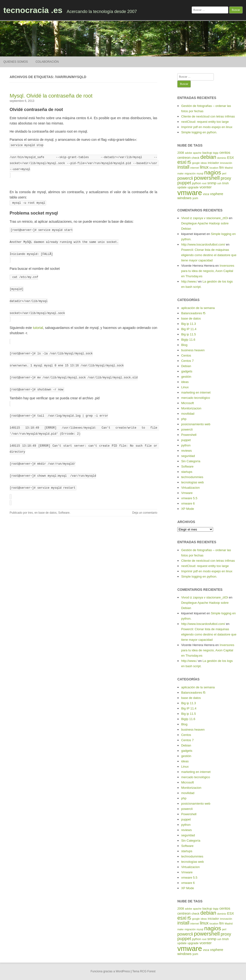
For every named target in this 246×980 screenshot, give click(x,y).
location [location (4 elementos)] (214, 168)
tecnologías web (192, 482)
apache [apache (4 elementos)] (197, 153)
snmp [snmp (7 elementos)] (212, 183)
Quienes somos (16, 62)
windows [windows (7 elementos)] (184, 198)
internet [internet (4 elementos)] (195, 168)
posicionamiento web (196, 424)
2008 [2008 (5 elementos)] (181, 153)
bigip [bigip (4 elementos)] (216, 153)
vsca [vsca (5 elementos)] (206, 194)
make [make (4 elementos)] (180, 173)
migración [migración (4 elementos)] (190, 173)
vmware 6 (188, 503)
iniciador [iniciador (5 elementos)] (213, 163)
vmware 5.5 (189, 498)
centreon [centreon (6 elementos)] (184, 158)
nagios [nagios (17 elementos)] (213, 172)
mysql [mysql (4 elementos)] (200, 173)
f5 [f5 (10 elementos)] (189, 162)
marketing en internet (196, 392)
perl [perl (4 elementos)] (224, 173)
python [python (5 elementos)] (197, 183)
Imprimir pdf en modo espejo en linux (207, 127)
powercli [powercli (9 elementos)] (185, 178)
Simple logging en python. (199, 132)
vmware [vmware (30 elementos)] (190, 193)
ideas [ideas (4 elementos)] (204, 163)
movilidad (188, 414)
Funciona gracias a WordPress (110, 971)
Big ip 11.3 (188, 324)
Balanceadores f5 (193, 313)
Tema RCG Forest (144, 971)
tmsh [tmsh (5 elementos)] (225, 183)
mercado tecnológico (196, 398)
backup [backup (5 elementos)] (207, 153)
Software (64, 501)
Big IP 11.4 (189, 329)
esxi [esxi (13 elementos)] (182, 162)
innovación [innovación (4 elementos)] (226, 163)
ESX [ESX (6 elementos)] (230, 158)
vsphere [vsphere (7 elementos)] (217, 194)
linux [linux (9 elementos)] (204, 167)
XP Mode (188, 509)
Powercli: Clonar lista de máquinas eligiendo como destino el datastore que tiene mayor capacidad (209, 255)
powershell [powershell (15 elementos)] (207, 178)
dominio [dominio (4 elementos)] (222, 158)
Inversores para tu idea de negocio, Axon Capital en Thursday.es (208, 271)
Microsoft (188, 403)
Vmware (187, 493)
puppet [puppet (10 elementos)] (184, 183)
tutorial (38, 323)
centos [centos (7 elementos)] (225, 152)
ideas (185, 382)
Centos (186, 355)
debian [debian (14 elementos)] (208, 157)
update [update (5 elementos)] (182, 187)
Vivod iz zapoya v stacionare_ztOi (205, 218)
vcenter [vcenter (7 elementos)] (205, 187)
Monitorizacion (191, 408)
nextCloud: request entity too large (205, 122)
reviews (186, 451)
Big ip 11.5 (188, 334)
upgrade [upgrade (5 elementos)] (193, 187)
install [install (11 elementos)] (183, 167)
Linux (185, 387)
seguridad (188, 456)
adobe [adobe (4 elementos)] (189, 153)
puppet (186, 440)
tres (31, 501)
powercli (187, 429)
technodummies (192, 477)
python (186, 445)
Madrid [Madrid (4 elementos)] (229, 168)
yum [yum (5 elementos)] (195, 198)
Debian (186, 366)
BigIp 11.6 (188, 340)
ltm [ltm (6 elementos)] (222, 167)
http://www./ (189, 281)
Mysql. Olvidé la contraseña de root (51, 96)
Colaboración (47, 62)
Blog (184, 345)
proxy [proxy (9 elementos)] (226, 178)
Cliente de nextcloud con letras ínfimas (208, 116)
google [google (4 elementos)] (196, 163)
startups (187, 472)
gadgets (187, 371)
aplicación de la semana (198, 308)
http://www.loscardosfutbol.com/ (203, 244)
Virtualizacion (190, 488)
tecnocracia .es (33, 10)
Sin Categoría (191, 461)
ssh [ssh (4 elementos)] (219, 183)
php (184, 419)
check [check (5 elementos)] (195, 158)
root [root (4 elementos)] (204, 183)
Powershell (189, 435)
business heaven (193, 350)
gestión (186, 377)
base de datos (47, 501)
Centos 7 (187, 361)
